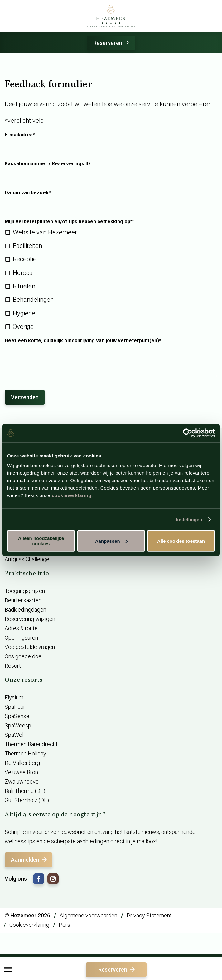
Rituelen (24, 286)
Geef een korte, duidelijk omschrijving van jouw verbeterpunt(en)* (83, 341)
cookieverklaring (72, 495)
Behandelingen (33, 300)
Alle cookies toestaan (181, 541)
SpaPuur (15, 707)
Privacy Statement (149, 915)
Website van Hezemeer (45, 232)
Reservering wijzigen (30, 619)
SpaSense (17, 716)
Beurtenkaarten (23, 600)
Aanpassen (111, 541)
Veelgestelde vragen (30, 647)
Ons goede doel (24, 656)
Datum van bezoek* (28, 193)
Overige (23, 327)
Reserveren (112, 43)
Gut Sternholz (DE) (27, 800)
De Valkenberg (22, 763)
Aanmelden (29, 860)
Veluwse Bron (21, 772)
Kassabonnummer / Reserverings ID (47, 164)
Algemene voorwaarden (88, 915)
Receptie (25, 259)
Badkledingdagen (25, 610)
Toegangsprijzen (25, 591)
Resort (13, 666)
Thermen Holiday (25, 753)
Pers (64, 925)
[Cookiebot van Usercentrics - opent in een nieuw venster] (188, 433)
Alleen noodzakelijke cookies (41, 541)
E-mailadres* (20, 135)
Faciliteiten (27, 246)
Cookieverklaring (29, 925)
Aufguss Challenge (27, 559)
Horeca (23, 273)
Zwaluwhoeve (22, 781)
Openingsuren (21, 638)
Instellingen (189, 519)
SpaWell (15, 735)
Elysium (14, 697)
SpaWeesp (18, 725)
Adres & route (21, 628)
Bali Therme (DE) (25, 791)
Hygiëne (24, 313)
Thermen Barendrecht (31, 744)
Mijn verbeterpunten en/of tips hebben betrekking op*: (69, 222)
